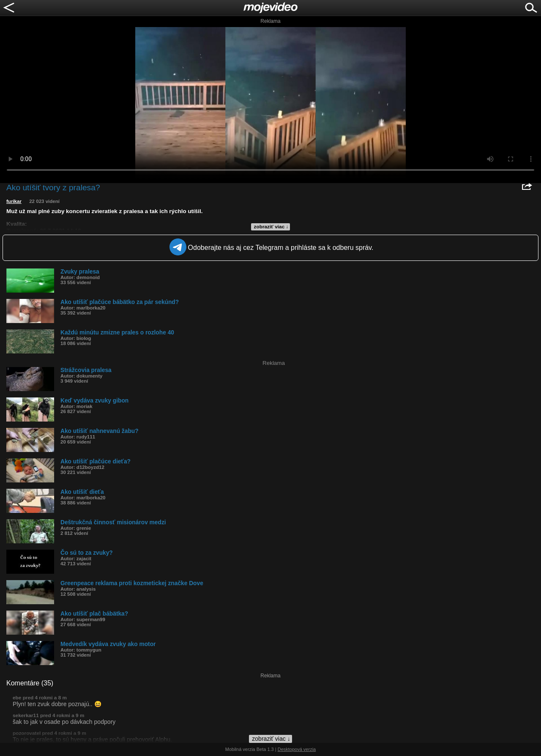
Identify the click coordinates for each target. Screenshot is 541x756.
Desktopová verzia (297, 749)
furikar (14, 201)
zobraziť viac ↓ (271, 227)
